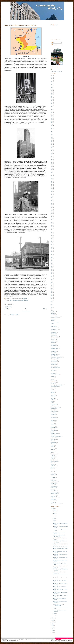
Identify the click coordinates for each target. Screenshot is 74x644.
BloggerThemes (61, 641)
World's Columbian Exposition (56, 504)
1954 (52, 219)
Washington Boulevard (55, 498)
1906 (52, 149)
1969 (52, 241)
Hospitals (52, 401)
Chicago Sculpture (54, 362)
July (54, 515)
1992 (52, 274)
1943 (52, 203)
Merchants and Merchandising (56, 436)
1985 (52, 265)
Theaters (52, 489)
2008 (52, 294)
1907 (52, 150)
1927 (52, 180)
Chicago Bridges (54, 332)
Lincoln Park (53, 426)
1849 (52, 77)
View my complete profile (56, 71)
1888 (52, 121)
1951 (52, 215)
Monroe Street (53, 444)
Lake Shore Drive (54, 419)
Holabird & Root (54, 400)
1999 (52, 281)
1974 (52, 249)
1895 (52, 133)
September (55, 512)
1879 (52, 108)
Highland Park (53, 397)
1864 (52, 92)
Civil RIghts (53, 370)
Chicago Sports (53, 363)
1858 (52, 83)
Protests (52, 458)
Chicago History (24, 300)
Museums (52, 445)
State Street (53, 477)
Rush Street (53, 470)
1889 (52, 123)
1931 (52, 186)
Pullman (52, 463)
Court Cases (53, 378)
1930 (52, 184)
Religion (52, 469)
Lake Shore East (54, 420)
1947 (52, 209)
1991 (52, 272)
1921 (52, 171)
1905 (52, 148)
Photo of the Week (54, 454)
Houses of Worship (54, 404)
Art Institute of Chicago (55, 318)
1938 (52, 196)
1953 (52, 218)
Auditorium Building (54, 322)
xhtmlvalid (70, 641)
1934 (52, 190)
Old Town (52, 450)
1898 (52, 137)
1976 (52, 252)
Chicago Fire (53, 343)
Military (52, 441)
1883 (52, 114)
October (54, 510)
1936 (52, 193)
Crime (52, 379)
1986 (52, 266)
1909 (52, 153)
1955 (52, 221)
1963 (11, 300)
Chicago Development (55, 337)
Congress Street (53, 373)
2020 (53, 509)
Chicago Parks (53, 350)
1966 (52, 237)
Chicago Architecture (54, 329)
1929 (52, 183)
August (54, 513)
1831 (52, 76)
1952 (52, 216)
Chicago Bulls (53, 334)
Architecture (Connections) (55, 316)
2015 (52, 304)
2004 (52, 288)
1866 (52, 95)
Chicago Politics (54, 353)
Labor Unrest (53, 416)
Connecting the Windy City (14, 641)
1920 (52, 170)
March (54, 522)
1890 (52, 126)
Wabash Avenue (53, 495)
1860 (52, 86)
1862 (52, 89)
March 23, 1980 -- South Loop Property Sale (60, 547)
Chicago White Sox (54, 369)
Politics (52, 455)
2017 (52, 307)
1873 (52, 101)
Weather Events (53, 499)
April (54, 520)
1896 (52, 134)
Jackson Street (53, 413)
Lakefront (52, 423)
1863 (52, 90)
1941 (52, 200)
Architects (53, 313)
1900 (52, 140)
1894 (52, 131)
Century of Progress (54, 328)
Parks (52, 452)
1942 (52, 202)
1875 (52, 102)
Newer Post (7, 309)
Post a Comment (8, 307)
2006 (52, 291)
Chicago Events (53, 341)
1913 (52, 159)
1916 (52, 164)
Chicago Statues (54, 364)
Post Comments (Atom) (15, 315)
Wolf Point (53, 502)
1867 (52, 96)
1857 (52, 82)
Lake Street (53, 422)
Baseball (52, 323)
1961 (52, 230)
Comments (54, 45)
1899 (52, 139)
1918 (52, 167)
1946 (52, 208)
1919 (52, 168)
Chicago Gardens (54, 344)
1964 (52, 234)
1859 (52, 85)
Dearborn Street (53, 382)
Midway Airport (54, 439)
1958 (52, 225)
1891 (52, 127)
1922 (52, 172)
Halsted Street (53, 395)
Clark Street (53, 372)
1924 (52, 175)
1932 (52, 187)
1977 (52, 253)
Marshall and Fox (54, 431)
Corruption (53, 376)
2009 (52, 296)
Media (52, 432)
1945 (52, 206)
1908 (52, 152)
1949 (52, 212)
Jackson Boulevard (54, 411)
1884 (52, 115)
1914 (52, 161)
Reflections (53, 467)
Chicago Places (53, 351)
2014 (52, 303)
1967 (52, 238)
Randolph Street (54, 466)
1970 (52, 243)
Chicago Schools (54, 360)
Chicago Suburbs (54, 366)
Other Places (53, 451)
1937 (52, 194)
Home (26, 309)
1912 (52, 158)
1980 (52, 257)
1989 (52, 269)
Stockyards (53, 480)
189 (51, 124)
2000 (52, 282)
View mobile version (26, 311)
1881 (52, 111)
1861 (52, 87)
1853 (52, 79)
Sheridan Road (53, 474)
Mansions (52, 429)
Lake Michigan (53, 417)
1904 (52, 146)
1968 (52, 240)
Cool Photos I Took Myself (55, 375)
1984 (52, 263)
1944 (52, 205)
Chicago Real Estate (54, 354)
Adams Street (53, 312)
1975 (52, 250)
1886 (52, 118)
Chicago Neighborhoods (55, 347)
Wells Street (53, 501)
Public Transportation (54, 461)
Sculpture (52, 473)
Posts (53, 43)
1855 (52, 80)
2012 (52, 300)
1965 (52, 235)
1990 (52, 271)
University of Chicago (55, 492)
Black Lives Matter (54, 325)
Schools (52, 472)
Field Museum (53, 388)
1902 (52, 143)
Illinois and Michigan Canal (55, 407)
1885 (52, 117)
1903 (52, 145)
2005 (52, 290)
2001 (52, 284)
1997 (52, 278)
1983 (52, 262)
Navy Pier (52, 447)
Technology (53, 485)
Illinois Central (53, 410)
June (54, 517)
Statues (52, 479)
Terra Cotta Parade (54, 486)
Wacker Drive (53, 496)
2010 (52, 297)
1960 (52, 228)
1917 (52, 165)
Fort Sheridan (53, 391)
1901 (52, 142)
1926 (52, 178)
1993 (52, 275)
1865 (52, 93)
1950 (52, 214)
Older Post (45, 309)
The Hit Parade (53, 488)
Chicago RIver (53, 356)
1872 (52, 99)
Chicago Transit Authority (55, 367)
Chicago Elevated (54, 338)
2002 (52, 285)
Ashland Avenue (54, 319)
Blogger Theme (54, 641)
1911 (52, 156)
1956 (52, 222)
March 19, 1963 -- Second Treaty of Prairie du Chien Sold (20, 25)
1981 (52, 259)
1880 (52, 109)
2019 (52, 310)
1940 (52, 199)
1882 (52, 112)
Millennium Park (54, 442)
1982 (52, 260)
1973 (52, 247)
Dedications (53, 384)
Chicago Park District (54, 348)
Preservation (53, 457)
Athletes (52, 321)
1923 (52, 174)
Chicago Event (16, 300)
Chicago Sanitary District (55, 359)
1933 (52, 189)
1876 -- (52, 104)
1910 (52, 155)
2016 (52, 306)
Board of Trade (53, 326)
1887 (52, 120)
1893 (52, 130)
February (55, 613)
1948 (52, 211)
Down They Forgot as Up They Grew (57, 385)
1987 (52, 268)
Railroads (52, 464)
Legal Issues (53, 425)
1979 (52, 256)
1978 (52, 255)
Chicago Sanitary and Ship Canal (56, 357)
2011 (52, 299)
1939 (52, 197)
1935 (52, 192)
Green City (53, 394)
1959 (52, 227)
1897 (52, 136)
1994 (52, 277)
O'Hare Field (53, 448)
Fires (52, 389)
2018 (52, 309)
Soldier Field (53, 476)
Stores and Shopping (54, 482)
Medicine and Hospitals (55, 433)
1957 (52, 224)
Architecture (53, 315)
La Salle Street (53, 414)
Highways (53, 398)
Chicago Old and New (57, 69)
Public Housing (53, 460)
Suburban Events (54, 483)
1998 (52, 280)
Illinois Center (53, 409)
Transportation (53, 491)
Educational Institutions (55, 387)
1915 (52, 162)
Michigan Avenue (54, 438)
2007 (52, 293)
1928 (52, 181)
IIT (51, 406)
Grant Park (53, 392)
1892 (52, 128)
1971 (52, 244)
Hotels (52, 403)
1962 (52, 231)
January (54, 615)
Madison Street (53, 428)
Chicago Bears (53, 331)
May (54, 518)
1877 (52, 105)
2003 (52, 287)
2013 (52, 302)
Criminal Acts (53, 381)
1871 (52, 98)
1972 (52, 246)
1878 (52, 106)
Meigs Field (53, 435)
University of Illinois (54, 494)
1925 (52, 177)
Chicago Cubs (53, 335)
